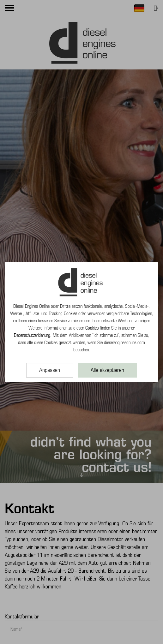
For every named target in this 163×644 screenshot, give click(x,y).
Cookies (70, 313)
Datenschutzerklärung (32, 335)
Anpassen (50, 370)
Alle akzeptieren (107, 370)
